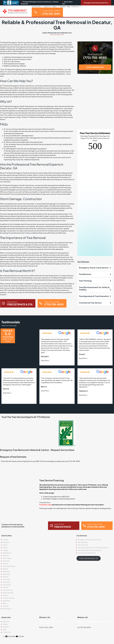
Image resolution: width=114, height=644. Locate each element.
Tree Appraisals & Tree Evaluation (94, 296)
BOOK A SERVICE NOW (95, 67)
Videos (54, 6)
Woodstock (7, 553)
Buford (5, 569)
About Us (47, 6)
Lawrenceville (8, 590)
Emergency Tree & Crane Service (94, 268)
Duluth (5, 548)
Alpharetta (7, 601)
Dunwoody (7, 585)
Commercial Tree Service (90, 303)
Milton (5, 603)
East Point (6, 571)
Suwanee (6, 561)
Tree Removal (85, 274)
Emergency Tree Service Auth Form (96, 3)
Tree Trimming (85, 281)
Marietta (6, 556)
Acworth (6, 606)
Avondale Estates (9, 566)
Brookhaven (7, 609)
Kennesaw (6, 582)
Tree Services (36, 6)
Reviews (63, 6)
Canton (5, 540)
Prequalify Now (45, 502)
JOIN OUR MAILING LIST (89, 558)
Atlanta (5, 563)
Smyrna (5, 595)
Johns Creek (7, 558)
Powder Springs (8, 598)
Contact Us (75, 6)
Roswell (6, 577)
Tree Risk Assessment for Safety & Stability (93, 548)
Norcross (6, 542)
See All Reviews (8, 408)
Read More (45, 360)
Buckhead (6, 574)
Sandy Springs (8, 593)
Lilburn (5, 545)
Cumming (6, 579)
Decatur (6, 587)
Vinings (5, 550)
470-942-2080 (46, 627)
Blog (69, 6)
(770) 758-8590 (95, 58)
